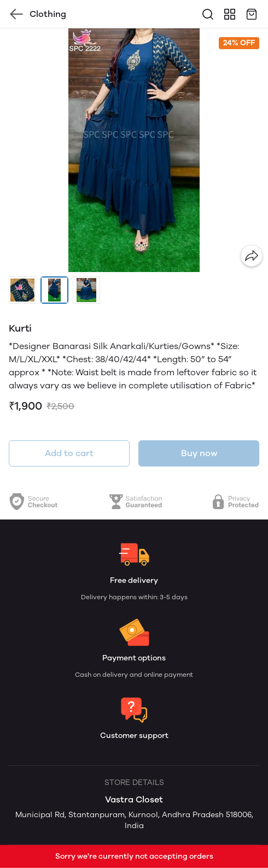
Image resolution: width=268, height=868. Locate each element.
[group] (134, 150)
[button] (22, 290)
